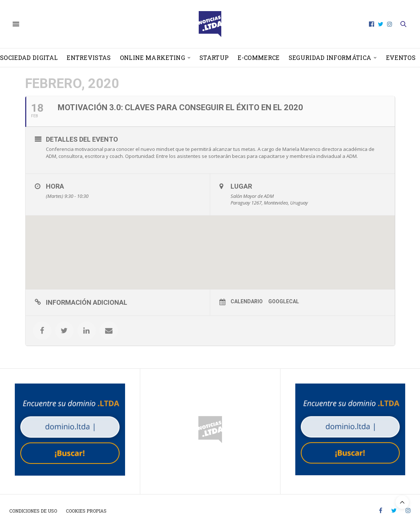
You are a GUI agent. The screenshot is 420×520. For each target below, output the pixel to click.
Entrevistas (89, 58)
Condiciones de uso (33, 511)
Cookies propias (86, 511)
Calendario (247, 301)
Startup (214, 58)
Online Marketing (152, 58)
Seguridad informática (330, 58)
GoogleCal (284, 301)
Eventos (401, 58)
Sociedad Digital (29, 58)
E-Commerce (258, 58)
